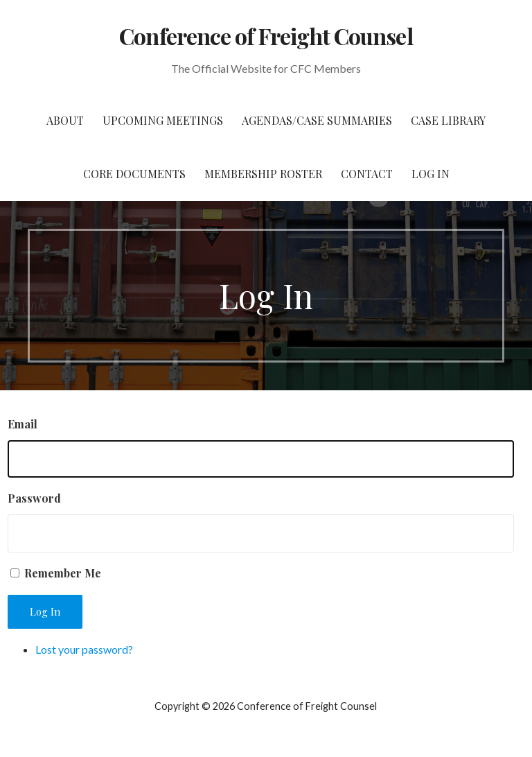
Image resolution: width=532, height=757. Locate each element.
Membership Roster (263, 174)
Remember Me (63, 573)
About (65, 120)
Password (34, 498)
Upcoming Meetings (163, 120)
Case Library (448, 120)
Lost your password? (84, 649)
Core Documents (134, 174)
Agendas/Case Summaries (317, 120)
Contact (367, 174)
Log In (431, 174)
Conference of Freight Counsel (266, 36)
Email (23, 424)
